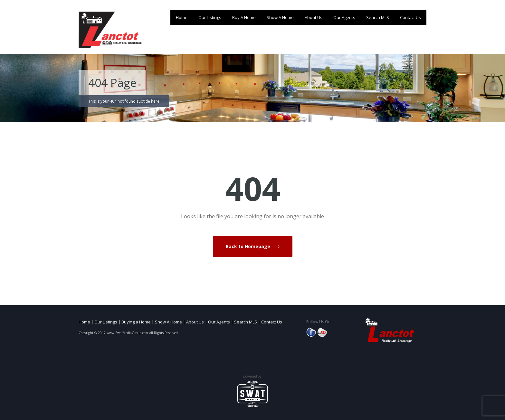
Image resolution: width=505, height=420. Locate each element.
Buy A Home (244, 17)
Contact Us (410, 17)
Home (182, 17)
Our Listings (210, 17)
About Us (314, 17)
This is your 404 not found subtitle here (124, 101)
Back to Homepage (249, 246)
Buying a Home (136, 322)
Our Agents (344, 17)
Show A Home (280, 17)
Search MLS (378, 17)
